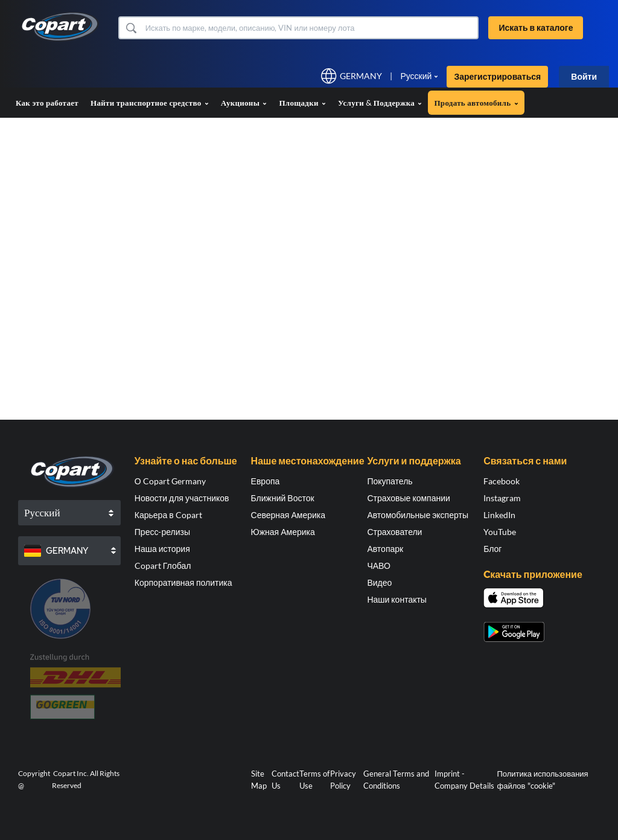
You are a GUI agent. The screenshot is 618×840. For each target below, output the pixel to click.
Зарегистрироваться (497, 76)
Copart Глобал (163, 566)
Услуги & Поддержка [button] (380, 103)
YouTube (500, 532)
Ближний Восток (283, 498)
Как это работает (47, 103)
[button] (131, 28)
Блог (492, 549)
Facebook (502, 481)
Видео (379, 582)
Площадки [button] (302, 103)
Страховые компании (408, 498)
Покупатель (390, 481)
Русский (416, 76)
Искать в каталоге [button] (536, 27)
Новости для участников (182, 498)
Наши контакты (397, 599)
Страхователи (394, 532)
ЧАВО (378, 566)
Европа (266, 481)
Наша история (162, 549)
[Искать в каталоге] (311, 28)
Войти (584, 76)
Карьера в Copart (168, 515)
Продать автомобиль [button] (476, 103)
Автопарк (385, 549)
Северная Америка (288, 515)
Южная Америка (283, 532)
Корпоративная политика (183, 582)
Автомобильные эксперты (418, 515)
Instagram (502, 498)
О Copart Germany (170, 481)
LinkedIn (499, 515)
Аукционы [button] (244, 103)
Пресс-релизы (162, 532)
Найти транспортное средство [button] (150, 103)
